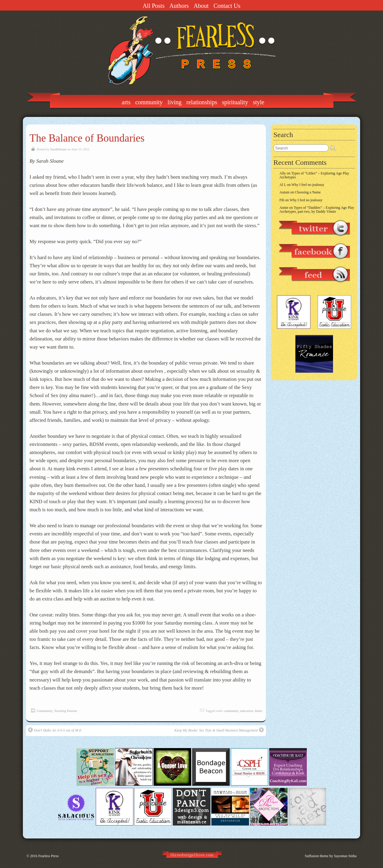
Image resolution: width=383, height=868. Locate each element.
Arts (126, 102)
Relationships (202, 102)
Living (174, 102)
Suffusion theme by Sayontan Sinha (331, 856)
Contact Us (227, 6)
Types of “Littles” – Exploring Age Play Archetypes (314, 175)
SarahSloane (58, 149)
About (201, 6)
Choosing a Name (308, 192)
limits (258, 711)
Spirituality (235, 102)
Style (259, 102)
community (231, 711)
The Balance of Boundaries (87, 138)
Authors (179, 6)
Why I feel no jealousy (308, 185)
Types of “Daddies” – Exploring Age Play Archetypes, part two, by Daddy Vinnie (317, 210)
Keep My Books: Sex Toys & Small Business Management (219, 730)
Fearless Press (48, 856)
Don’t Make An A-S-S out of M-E (55, 730)
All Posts (154, 6)
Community (149, 102)
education (247, 711)
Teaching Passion (65, 711)
